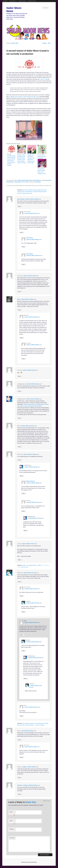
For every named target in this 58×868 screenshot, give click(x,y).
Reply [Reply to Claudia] (20, 778)
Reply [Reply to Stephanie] (20, 582)
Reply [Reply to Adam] (22, 635)
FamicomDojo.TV (13, 1)
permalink (38, 182)
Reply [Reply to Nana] (20, 740)
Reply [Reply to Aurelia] (20, 560)
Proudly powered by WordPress (29, 862)
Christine (19, 785)
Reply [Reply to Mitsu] (20, 447)
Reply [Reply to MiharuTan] (22, 338)
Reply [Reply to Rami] (20, 310)
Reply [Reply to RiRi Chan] (20, 460)
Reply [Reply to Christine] (20, 794)
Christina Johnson (30, 481)
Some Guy (31, 802)
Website (12, 829)
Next (50, 43)
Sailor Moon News (32, 1)
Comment (12, 838)
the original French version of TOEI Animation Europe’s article (24, 97)
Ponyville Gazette (22, 1)
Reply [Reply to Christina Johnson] (24, 493)
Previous (44, 43)
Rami (18, 299)
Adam (27, 182)
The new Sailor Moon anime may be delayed (42, 157)
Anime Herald (44, 79)
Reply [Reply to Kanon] (22, 716)
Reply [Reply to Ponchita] (20, 376)
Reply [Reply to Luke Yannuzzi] (20, 206)
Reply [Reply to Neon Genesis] (22, 232)
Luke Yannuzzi (21, 199)
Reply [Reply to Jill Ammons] (22, 757)
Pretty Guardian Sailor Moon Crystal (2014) (29, 180)
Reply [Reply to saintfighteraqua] (20, 391)
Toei (23, 182)
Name (12, 812)
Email (12, 821)
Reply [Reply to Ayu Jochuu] (24, 359)
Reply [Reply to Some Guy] (20, 292)
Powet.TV (5, 1)
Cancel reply (47, 801)
